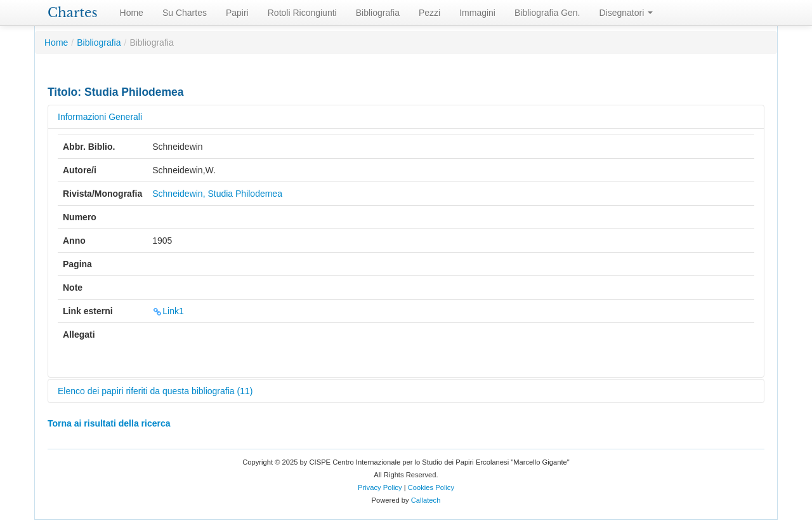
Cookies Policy (431, 487)
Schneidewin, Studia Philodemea (217, 194)
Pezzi (429, 13)
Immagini (477, 13)
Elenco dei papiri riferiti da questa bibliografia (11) (155, 391)
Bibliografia (378, 13)
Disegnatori (626, 13)
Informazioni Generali (100, 117)
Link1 (168, 311)
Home (132, 13)
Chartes (73, 13)
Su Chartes (185, 13)
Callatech (426, 500)
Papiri (237, 13)
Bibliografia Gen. (547, 13)
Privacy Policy (380, 487)
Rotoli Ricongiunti (302, 13)
